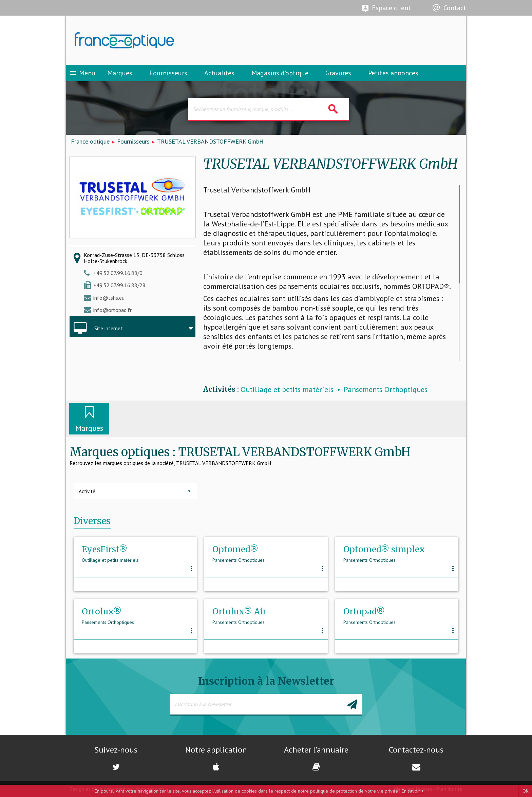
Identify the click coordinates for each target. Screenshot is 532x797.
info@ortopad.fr (112, 310)
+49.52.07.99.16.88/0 (118, 273)
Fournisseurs (168, 73)
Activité (87, 491)
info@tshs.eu (109, 298)
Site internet (109, 328)
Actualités (219, 73)
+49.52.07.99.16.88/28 (119, 285)
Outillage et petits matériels (287, 390)
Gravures (338, 73)
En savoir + (413, 791)
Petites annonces (393, 73)
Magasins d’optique (280, 73)
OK (526, 791)
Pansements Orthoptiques (386, 390)
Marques (120, 73)
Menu (82, 73)
